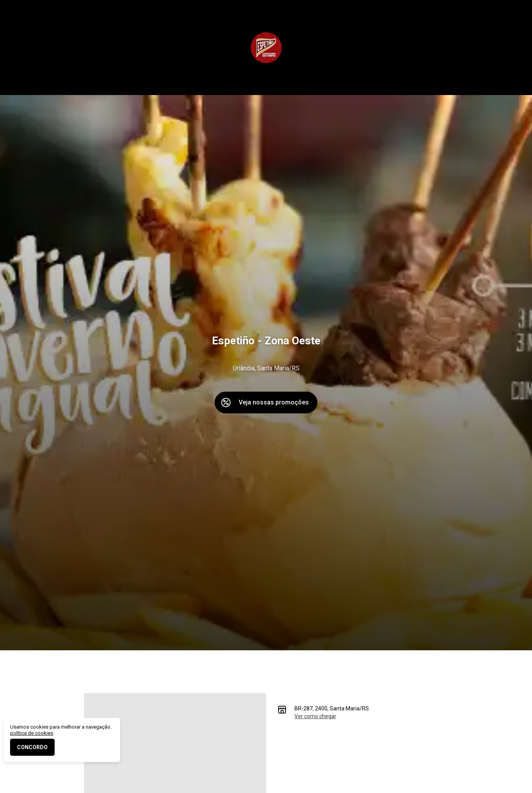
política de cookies (32, 733)
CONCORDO (32, 747)
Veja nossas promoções (274, 402)
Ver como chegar (315, 716)
